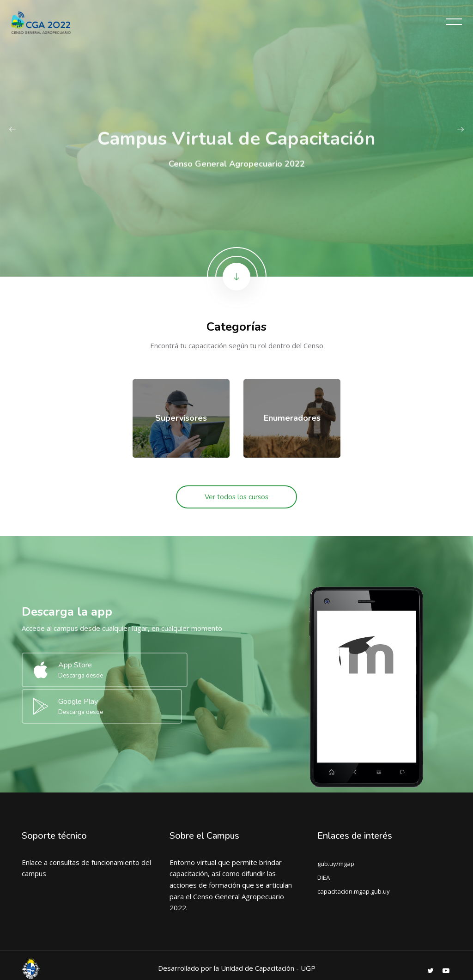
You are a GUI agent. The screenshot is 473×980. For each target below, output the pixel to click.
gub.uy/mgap (336, 825)
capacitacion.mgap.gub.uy (354, 853)
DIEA (324, 839)
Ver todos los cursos (236, 497)
